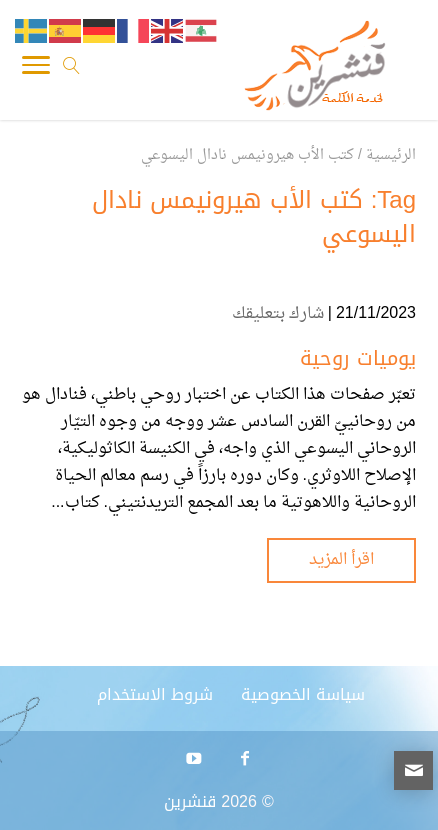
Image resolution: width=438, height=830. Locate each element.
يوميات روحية (358, 358)
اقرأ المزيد (341, 560)
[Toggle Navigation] (36, 70)
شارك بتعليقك (278, 314)
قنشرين (190, 801)
